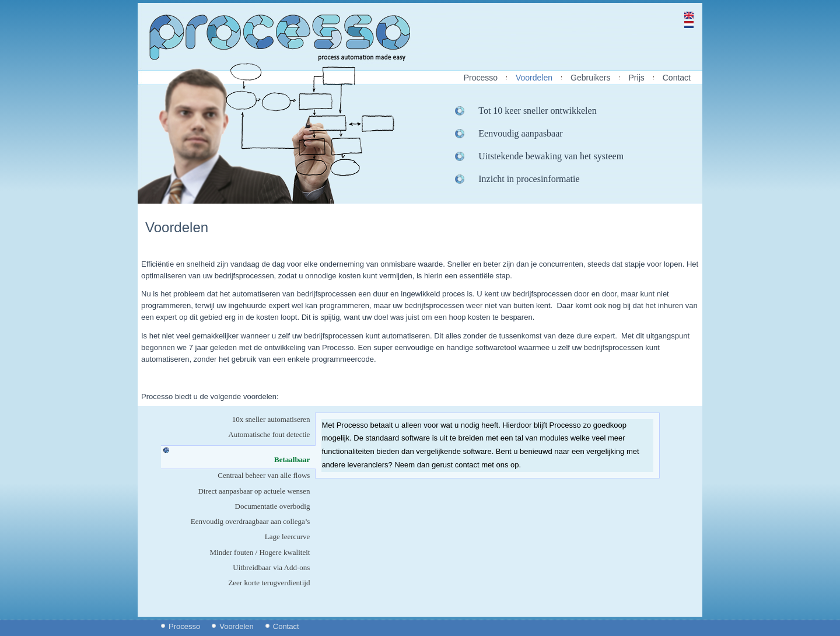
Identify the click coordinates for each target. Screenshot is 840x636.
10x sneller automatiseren (271, 419)
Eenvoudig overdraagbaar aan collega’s (251, 521)
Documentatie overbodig (273, 506)
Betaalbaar (295, 459)
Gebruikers (590, 78)
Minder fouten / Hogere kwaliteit (260, 552)
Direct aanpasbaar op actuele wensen (254, 491)
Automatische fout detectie (269, 434)
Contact (677, 78)
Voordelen (534, 78)
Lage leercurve (288, 537)
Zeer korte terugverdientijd (269, 583)
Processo (481, 78)
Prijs (637, 78)
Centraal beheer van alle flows (264, 475)
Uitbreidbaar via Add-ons (271, 567)
